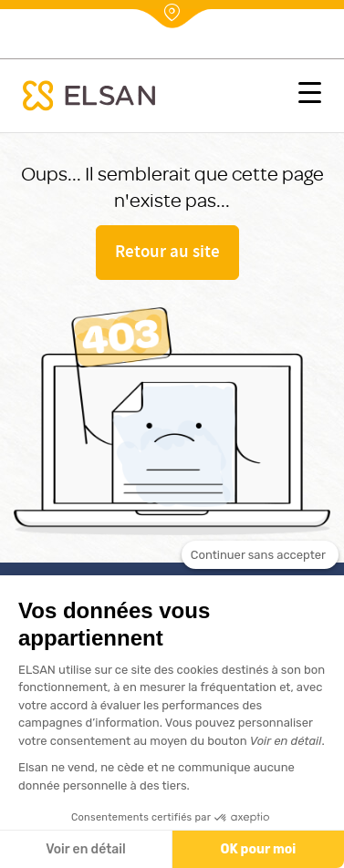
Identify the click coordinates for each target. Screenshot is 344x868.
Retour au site (167, 253)
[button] (310, 96)
